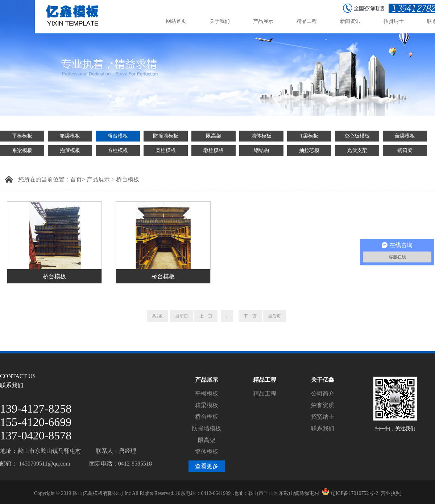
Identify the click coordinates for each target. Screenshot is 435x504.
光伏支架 (357, 150)
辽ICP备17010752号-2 (354, 493)
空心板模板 (357, 136)
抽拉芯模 (309, 150)
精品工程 (265, 394)
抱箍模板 (70, 150)
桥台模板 (118, 136)
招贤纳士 (323, 417)
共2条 (157, 316)
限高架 (214, 136)
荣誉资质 (323, 405)
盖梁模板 (405, 136)
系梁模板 (22, 150)
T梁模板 (309, 136)
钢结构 (261, 150)
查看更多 (207, 466)
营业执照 (391, 493)
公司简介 (323, 394)
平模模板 (22, 136)
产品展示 (98, 179)
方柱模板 (118, 150)
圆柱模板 (166, 150)
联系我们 (323, 428)
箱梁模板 (70, 136)
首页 (76, 179)
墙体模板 (261, 136)
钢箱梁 (405, 150)
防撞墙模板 (166, 136)
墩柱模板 (214, 150)
